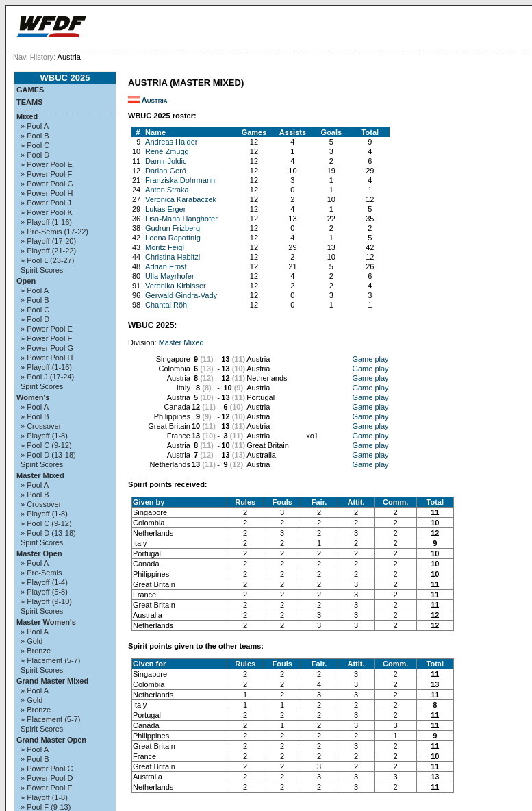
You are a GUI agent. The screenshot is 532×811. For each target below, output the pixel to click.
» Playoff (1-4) (44, 582)
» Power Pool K (47, 212)
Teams (30, 102)
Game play (370, 359)
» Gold (31, 641)
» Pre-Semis (41, 573)
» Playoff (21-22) (48, 251)
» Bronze (36, 651)
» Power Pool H (47, 193)
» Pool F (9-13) (46, 807)
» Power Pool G (47, 184)
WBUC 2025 (65, 78)
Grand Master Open (51, 740)
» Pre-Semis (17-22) (54, 232)
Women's (33, 397)
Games (30, 90)
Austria (155, 100)
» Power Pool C (47, 769)
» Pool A (35, 126)
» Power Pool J (46, 203)
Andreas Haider (171, 142)
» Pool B (35, 136)
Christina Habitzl (173, 257)
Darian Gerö (166, 171)
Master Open (39, 553)
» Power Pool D (47, 778)
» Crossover (41, 426)
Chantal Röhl (167, 305)
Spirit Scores (42, 270)
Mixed (27, 116)
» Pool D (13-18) (48, 455)
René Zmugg (167, 151)
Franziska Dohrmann (180, 180)
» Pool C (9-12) (46, 445)
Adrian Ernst (166, 266)
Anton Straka (167, 190)
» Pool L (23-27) (47, 260)
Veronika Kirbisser (176, 286)
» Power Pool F (46, 174)
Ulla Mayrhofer (170, 276)
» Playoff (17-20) (48, 241)
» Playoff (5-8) (44, 592)
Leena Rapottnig (173, 238)
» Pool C (35, 145)
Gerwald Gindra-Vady (181, 295)
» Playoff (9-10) (46, 601)
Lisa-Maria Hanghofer (181, 219)
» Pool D (35, 155)
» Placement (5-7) (50, 660)
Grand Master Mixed (52, 681)
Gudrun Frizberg (173, 228)
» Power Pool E (47, 164)
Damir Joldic (166, 161)
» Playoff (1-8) (44, 436)
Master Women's (46, 622)
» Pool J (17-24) (47, 377)
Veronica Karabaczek (181, 199)
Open (26, 281)
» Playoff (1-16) (46, 222)
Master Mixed (40, 475)
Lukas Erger (165, 209)
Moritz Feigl (165, 247)
